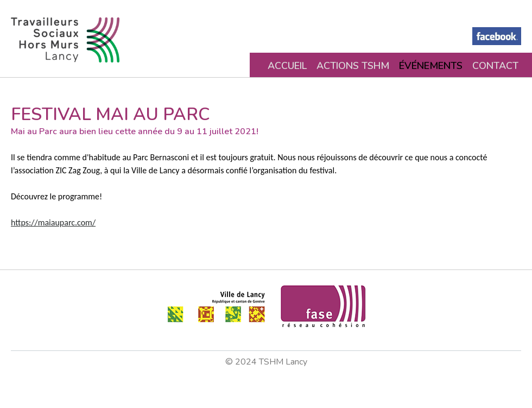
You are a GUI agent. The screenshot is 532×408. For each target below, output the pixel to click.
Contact (495, 66)
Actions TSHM (353, 66)
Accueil (287, 66)
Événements (431, 66)
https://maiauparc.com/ (53, 222)
